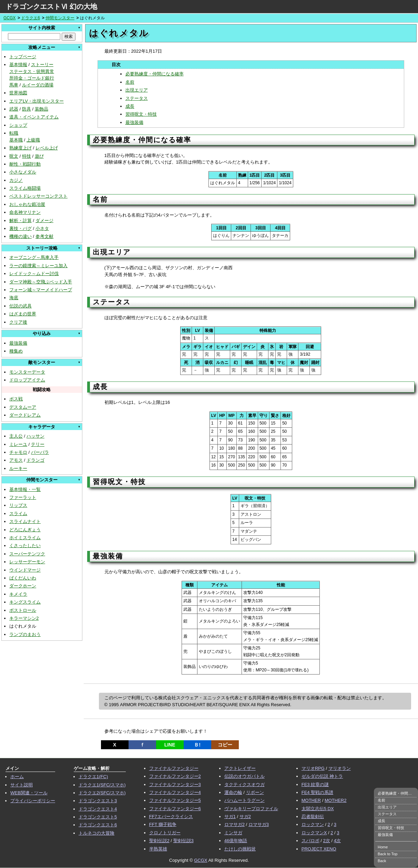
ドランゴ (35, 460)
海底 (14, 298)
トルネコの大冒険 (96, 833)
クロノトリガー (165, 833)
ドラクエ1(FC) (93, 777)
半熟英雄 (158, 849)
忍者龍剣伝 (313, 817)
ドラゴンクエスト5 (98, 817)
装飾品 (42, 109)
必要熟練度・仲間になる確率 (155, 74)
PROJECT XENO (319, 849)
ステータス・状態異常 (32, 71)
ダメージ (44, 221)
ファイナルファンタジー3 (175, 785)
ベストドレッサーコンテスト (38, 196)
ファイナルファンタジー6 (175, 809)
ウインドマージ (25, 570)
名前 (130, 82)
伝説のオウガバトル (244, 776)
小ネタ (42, 228)
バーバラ (40, 452)
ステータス (137, 98)
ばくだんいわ (23, 578)
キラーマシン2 (24, 618)
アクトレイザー (240, 768)
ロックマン (313, 824)
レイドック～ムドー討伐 (34, 274)
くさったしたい (25, 546)
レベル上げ (47, 148)
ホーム (17, 777)
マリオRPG (313, 768)
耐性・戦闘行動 (25, 164)
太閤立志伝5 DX (318, 809)
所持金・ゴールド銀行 (32, 78)
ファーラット (23, 497)
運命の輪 (233, 792)
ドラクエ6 (30, 18)
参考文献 (44, 236)
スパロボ (310, 841)
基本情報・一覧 (25, 489)
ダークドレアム (25, 415)
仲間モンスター (60, 18)
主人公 (16, 436)
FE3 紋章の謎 (315, 785)
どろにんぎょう (25, 530)
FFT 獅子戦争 (163, 824)
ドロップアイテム (27, 380)
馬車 (14, 85)
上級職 (33, 140)
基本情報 (18, 65)
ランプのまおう (25, 634)
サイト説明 (22, 785)
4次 (337, 841)
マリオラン (340, 768)
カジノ (16, 180)
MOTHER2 (336, 800)
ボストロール (23, 610)
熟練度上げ (21, 148)
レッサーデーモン (27, 562)
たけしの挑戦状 (240, 849)
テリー (38, 444)
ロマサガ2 (235, 824)
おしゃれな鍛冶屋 (27, 204)
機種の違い (21, 236)
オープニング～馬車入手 (34, 257)
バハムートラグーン (244, 800)
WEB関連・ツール (29, 793)
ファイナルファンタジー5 (175, 800)
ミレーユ (18, 444)
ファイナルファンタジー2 (175, 776)
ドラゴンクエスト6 (98, 825)
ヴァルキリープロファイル (251, 809)
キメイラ (18, 594)
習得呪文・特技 (141, 114)
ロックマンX (314, 833)
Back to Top (388, 854)
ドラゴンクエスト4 (98, 809)
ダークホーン (23, 586)
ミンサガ (233, 833)
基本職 (16, 140)
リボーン (255, 792)
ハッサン (35, 436)
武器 (14, 109)
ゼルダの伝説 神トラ (322, 776)
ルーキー (18, 468)
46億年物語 (236, 841)
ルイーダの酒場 (38, 85)
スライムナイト (25, 521)
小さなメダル (23, 172)
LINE (170, 745)
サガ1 (230, 817)
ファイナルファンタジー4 (175, 792)
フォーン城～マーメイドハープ (41, 290)
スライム (18, 514)
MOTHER (311, 800)
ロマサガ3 (259, 824)
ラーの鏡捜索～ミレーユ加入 (38, 266)
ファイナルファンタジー (174, 768)
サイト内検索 (42, 28)
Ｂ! (197, 745)
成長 (130, 106)
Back (382, 861)
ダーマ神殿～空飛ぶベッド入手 (41, 282)
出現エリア (137, 90)
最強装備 (18, 343)
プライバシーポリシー (33, 801)
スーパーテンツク (27, 554)
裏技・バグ (21, 228)
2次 (327, 841)
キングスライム (25, 602)
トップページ (23, 57)
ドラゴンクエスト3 (98, 801)
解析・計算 (21, 221)
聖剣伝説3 (183, 841)
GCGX (9, 18)
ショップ (18, 125)
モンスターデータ (27, 372)
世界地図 (18, 93)
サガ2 (245, 817)
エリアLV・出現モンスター (37, 101)
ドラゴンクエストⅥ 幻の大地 (51, 7)
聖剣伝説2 (159, 841)
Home (383, 847)
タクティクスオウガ (244, 785)
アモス (16, 460)
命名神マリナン (25, 212)
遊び (39, 156)
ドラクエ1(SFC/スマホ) (102, 785)
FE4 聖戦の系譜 (317, 792)
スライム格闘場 (25, 188)
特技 (27, 156)
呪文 (14, 156)
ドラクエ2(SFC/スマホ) (102, 793)
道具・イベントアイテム (34, 117)
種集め (16, 351)
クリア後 (18, 322)
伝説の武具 (21, 306)
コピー (225, 745)
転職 (14, 133)
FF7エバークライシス (171, 817)
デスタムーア (23, 407)
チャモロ (18, 452)
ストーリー (42, 65)
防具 (27, 109)
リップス (18, 505)
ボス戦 (16, 399)
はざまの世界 (23, 314)
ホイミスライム (25, 538)
